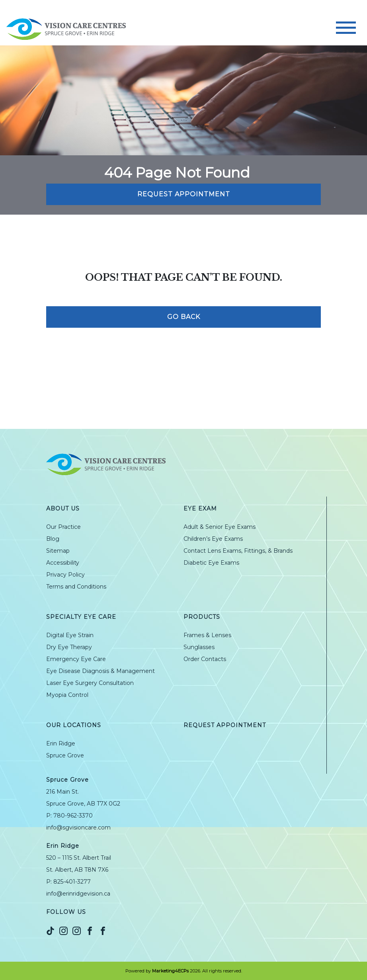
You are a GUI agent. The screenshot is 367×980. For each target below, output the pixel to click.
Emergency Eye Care (76, 659)
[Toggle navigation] (346, 28)
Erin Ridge (61, 743)
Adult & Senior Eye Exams (220, 527)
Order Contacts (205, 659)
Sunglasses (199, 647)
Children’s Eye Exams (213, 539)
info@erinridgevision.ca (78, 894)
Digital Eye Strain (70, 635)
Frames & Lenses (207, 635)
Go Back (184, 317)
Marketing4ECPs (170, 971)
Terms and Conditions (76, 587)
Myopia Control (67, 695)
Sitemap (58, 551)
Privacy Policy (65, 575)
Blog (53, 539)
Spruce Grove (65, 755)
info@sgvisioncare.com (78, 827)
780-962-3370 (73, 816)
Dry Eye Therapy (69, 647)
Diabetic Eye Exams (211, 563)
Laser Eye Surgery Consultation (90, 683)
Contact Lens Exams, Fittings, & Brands (238, 551)
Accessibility (63, 563)
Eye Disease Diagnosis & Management (101, 671)
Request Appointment (184, 194)
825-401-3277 (72, 882)
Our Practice (63, 527)
